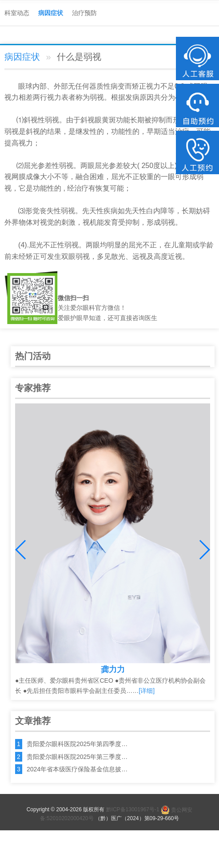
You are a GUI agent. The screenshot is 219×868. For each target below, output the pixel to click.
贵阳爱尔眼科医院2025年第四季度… (77, 744)
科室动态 (17, 13)
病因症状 (51, 13)
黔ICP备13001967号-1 (133, 810)
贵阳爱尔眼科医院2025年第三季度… (77, 757)
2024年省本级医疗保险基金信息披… (77, 769)
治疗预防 (84, 13)
